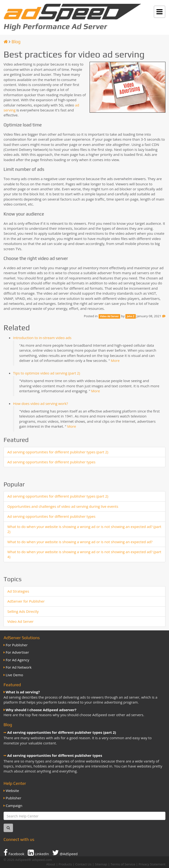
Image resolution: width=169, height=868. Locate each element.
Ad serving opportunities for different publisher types (51, 462)
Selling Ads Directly (23, 611)
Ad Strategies (18, 591)
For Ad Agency (17, 660)
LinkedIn (38, 853)
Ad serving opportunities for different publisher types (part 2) (58, 452)
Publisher (14, 798)
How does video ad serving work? (41, 403)
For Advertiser (17, 652)
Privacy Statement (152, 864)
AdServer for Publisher (26, 601)
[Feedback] (164, 316)
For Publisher (17, 645)
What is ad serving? (23, 692)
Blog (16, 42)
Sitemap (101, 864)
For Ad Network (19, 667)
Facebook (14, 853)
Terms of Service (123, 864)
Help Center (15, 783)
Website (12, 791)
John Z (130, 316)
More (115, 360)
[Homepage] (6, 42)
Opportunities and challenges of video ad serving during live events (63, 506)
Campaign (14, 806)
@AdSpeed (65, 853)
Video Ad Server (109, 316)
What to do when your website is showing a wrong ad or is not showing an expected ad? (80, 542)
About (51, 864)
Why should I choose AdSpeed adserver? (41, 710)
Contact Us (83, 864)
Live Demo (14, 675)
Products (65, 864)
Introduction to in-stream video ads (42, 338)
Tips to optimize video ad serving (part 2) (47, 373)
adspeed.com (42, 860)
